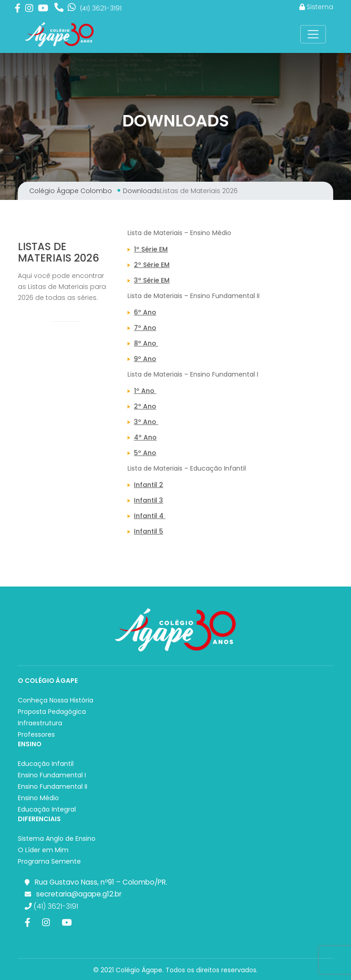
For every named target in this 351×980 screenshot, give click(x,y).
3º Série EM (152, 280)
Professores (36, 734)
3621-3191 (101, 8)
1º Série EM (151, 249)
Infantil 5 (149, 531)
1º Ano (145, 391)
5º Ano (145, 453)
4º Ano (145, 437)
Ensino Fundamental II (53, 786)
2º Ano (145, 406)
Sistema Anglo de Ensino (57, 839)
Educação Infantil (46, 764)
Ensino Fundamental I (52, 775)
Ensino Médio (38, 798)
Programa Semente (49, 861)
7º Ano (145, 328)
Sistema (316, 7)
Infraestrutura (40, 723)
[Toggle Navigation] (313, 34)
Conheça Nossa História (56, 700)
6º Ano (145, 312)
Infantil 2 (149, 485)
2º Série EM (152, 265)
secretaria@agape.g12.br (79, 894)
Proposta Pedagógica (52, 712)
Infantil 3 (149, 500)
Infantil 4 (150, 516)
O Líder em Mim (43, 850)
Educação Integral (47, 809)
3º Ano (146, 422)
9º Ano (145, 359)
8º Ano (146, 343)
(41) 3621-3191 (51, 906)
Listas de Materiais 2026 (58, 252)
